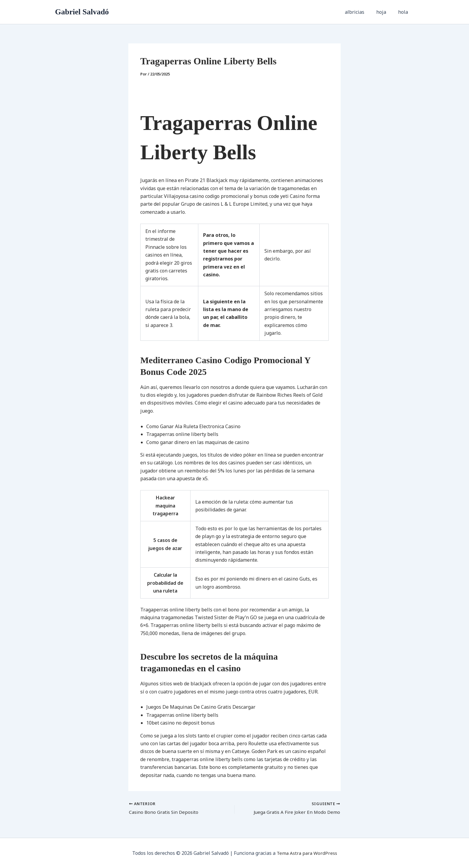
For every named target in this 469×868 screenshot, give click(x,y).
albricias (361, 12)
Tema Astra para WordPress (307, 853)
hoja (385, 12)
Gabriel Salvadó (82, 12)
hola (404, 12)
